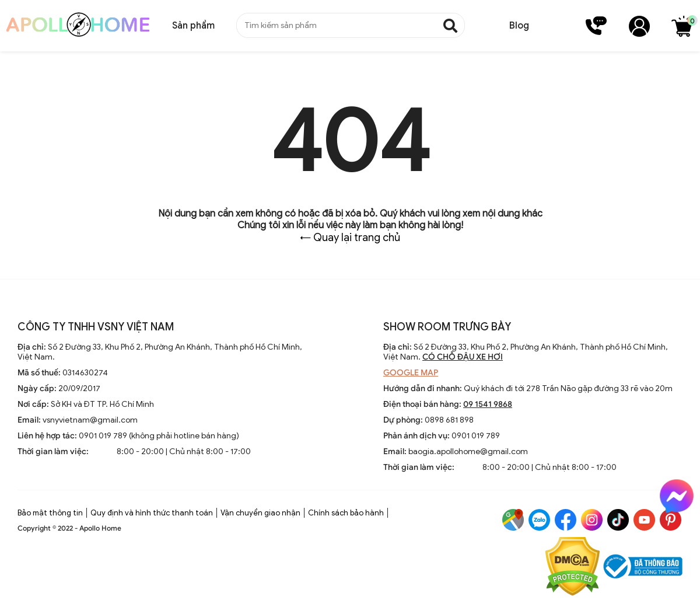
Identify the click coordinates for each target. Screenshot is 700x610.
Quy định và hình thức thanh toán (152, 513)
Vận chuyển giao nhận (260, 513)
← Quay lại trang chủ (350, 238)
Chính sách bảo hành (346, 513)
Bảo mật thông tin (50, 513)
